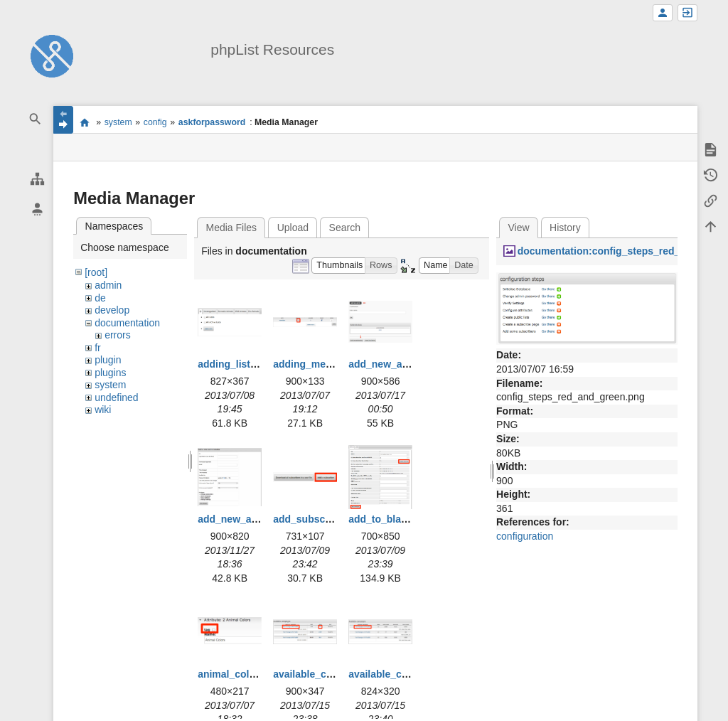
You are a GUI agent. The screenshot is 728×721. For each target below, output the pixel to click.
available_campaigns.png (333, 674)
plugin (108, 360)
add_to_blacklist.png (398, 519)
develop (112, 310)
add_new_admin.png (397, 364)
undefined (117, 397)
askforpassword (212, 122)
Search (345, 228)
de (100, 298)
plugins (110, 373)
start (84, 122)
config (155, 122)
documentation (127, 323)
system (118, 122)
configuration (525, 536)
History (565, 228)
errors (118, 335)
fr (98, 348)
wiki (103, 410)
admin (108, 285)
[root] (96, 272)
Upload (293, 228)
